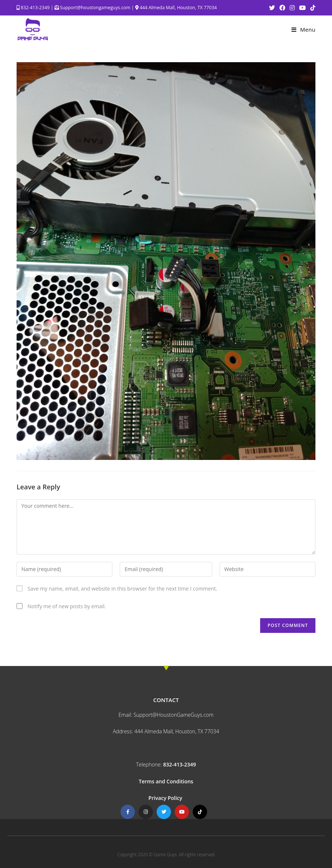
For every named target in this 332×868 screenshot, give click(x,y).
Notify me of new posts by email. (67, 606)
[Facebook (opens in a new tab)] (282, 8)
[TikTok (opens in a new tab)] (312, 8)
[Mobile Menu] (303, 29)
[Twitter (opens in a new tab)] (272, 8)
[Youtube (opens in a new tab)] (303, 8)
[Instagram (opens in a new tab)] (292, 8)
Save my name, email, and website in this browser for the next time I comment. (123, 589)
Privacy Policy (166, 798)
